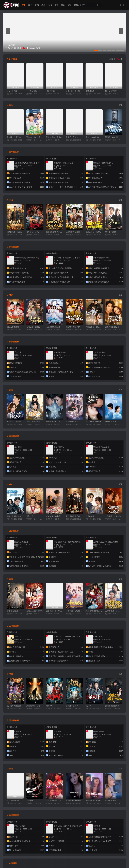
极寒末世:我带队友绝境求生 (15, 516)
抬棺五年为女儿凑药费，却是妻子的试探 (114, 706)
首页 (24, 5)
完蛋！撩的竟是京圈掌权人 (114, 327)
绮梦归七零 (90, 91)
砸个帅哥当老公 (111, 91)
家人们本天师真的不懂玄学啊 (15, 706)
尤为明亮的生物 (13, 800)
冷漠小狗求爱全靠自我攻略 (74, 91)
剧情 (76, 5)
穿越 (37, 5)
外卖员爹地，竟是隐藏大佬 (94, 327)
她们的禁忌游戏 (111, 800)
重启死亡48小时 (111, 137)
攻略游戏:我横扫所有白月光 (55, 516)
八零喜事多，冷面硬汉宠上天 (114, 611)
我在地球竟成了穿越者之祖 (74, 327)
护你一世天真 (12, 91)
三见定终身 (90, 516)
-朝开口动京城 (12, 611)
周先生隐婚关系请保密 (35, 422)
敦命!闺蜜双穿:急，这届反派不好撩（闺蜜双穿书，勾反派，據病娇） (94, 611)
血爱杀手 (30, 800)
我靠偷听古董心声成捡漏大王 (55, 232)
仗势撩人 (30, 516)
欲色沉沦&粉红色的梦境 (55, 800)
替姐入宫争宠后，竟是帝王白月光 (15, 327)
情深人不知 (50, 91)
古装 (63, 5)
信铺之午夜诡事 (72, 706)
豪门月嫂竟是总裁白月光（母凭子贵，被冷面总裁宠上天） (74, 516)
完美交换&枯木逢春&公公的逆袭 (94, 800)
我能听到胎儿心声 (53, 422)
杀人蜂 (88, 706)
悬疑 (70, 5)
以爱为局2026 (111, 422)
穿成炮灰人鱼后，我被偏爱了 (74, 422)
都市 (56, 5)
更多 (121, 105)
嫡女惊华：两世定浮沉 (55, 611)
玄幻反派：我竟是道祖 (35, 327)
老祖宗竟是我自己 (53, 327)
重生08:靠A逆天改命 (54, 137)
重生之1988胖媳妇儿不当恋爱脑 (94, 137)
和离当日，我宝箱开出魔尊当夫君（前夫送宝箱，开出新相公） (74, 611)
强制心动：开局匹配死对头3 (35, 232)
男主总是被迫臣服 (33, 91)
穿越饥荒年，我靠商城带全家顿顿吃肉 (15, 232)
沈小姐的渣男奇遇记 (93, 422)
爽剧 (43, 5)
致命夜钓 (50, 706)
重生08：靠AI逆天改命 (35, 137)
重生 (30, 5)
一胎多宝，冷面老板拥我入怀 (15, 422)
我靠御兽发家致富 (73, 232)
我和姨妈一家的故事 (74, 800)
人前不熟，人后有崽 (113, 516)
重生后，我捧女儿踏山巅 (74, 137)
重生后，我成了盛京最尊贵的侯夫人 (15, 137)
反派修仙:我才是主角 (35, 611)
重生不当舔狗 (110, 232)
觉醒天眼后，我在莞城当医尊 (94, 232)
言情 (50, 5)
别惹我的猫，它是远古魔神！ (35, 706)
